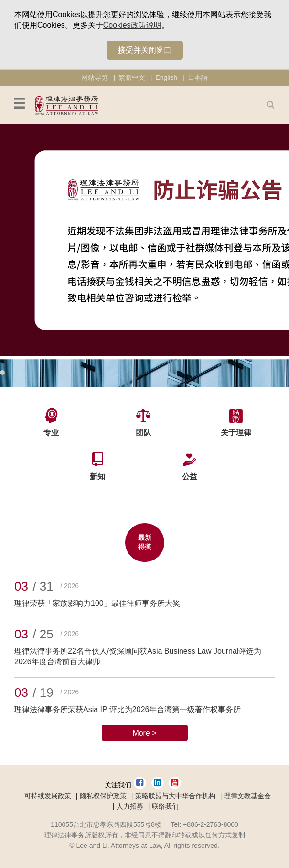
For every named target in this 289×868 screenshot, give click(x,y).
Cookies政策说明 (132, 25)
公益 (190, 477)
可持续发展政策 (48, 796)
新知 (97, 477)
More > (144, 733)
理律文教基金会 (247, 796)
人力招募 (130, 806)
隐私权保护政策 (103, 796)
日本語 (198, 77)
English (166, 77)
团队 (143, 433)
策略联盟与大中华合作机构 (175, 796)
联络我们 (165, 806)
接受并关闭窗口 (145, 50)
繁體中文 (132, 77)
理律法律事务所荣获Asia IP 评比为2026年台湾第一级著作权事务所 (128, 709)
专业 (51, 433)
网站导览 (95, 77)
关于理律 (236, 433)
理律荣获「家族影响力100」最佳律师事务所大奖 (97, 603)
